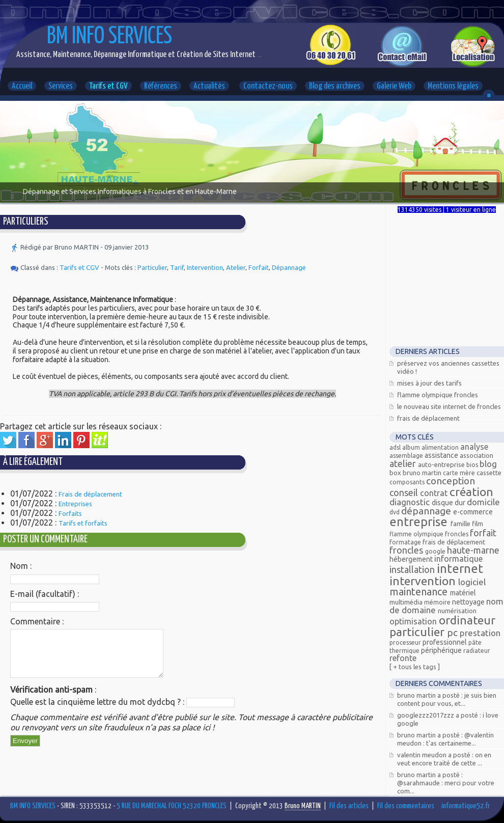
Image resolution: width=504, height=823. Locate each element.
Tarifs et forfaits (83, 523)
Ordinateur (467, 620)
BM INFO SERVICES (109, 37)
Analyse (474, 447)
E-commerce (473, 512)
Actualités (209, 86)
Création (471, 492)
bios (473, 465)
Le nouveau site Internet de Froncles (449, 406)
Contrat (435, 493)
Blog (488, 464)
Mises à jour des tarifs (429, 383)
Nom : (21, 566)
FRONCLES (407, 550)
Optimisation (414, 621)
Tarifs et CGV (108, 86)
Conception (451, 481)
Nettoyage (469, 602)
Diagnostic (411, 502)
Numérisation (457, 611)
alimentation (441, 447)
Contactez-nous (268, 86)
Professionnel (445, 642)
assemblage (407, 456)
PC (453, 633)
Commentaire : (37, 621)
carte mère (460, 473)
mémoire (438, 602)
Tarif (177, 267)
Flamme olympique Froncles (430, 534)
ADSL (396, 447)
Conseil (405, 492)
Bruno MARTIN (423, 473)
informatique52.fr (466, 806)
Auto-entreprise (442, 464)
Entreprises (75, 504)
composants (408, 482)
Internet (460, 569)
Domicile (483, 502)
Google (436, 551)
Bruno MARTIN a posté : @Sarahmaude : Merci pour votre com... (446, 783)
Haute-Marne (473, 550)
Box (396, 473)
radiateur (477, 651)
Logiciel (472, 582)
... (259, 55)
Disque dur (449, 503)
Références (161, 86)
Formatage (406, 542)
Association (477, 455)
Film (478, 524)
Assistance (442, 455)
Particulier (152, 267)
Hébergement (412, 559)
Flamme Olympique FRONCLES (438, 395)
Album (412, 447)
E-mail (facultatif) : (45, 594)
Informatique (458, 559)
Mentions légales (453, 86)
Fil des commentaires (406, 806)
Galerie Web (394, 86)
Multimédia (407, 602)
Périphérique (442, 650)
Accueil (22, 86)
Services (61, 86)
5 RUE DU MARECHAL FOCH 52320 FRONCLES (172, 806)
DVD (395, 512)
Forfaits (70, 513)
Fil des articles (349, 806)
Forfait (259, 267)
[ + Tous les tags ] (415, 667)
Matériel (463, 593)
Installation (413, 569)
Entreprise (420, 522)
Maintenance (420, 592)
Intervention (205, 267)
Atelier (236, 267)
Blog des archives (335, 86)
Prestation (480, 633)
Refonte (403, 658)
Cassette (489, 473)
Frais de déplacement (90, 494)
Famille (461, 524)
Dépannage (289, 267)
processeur (406, 642)
